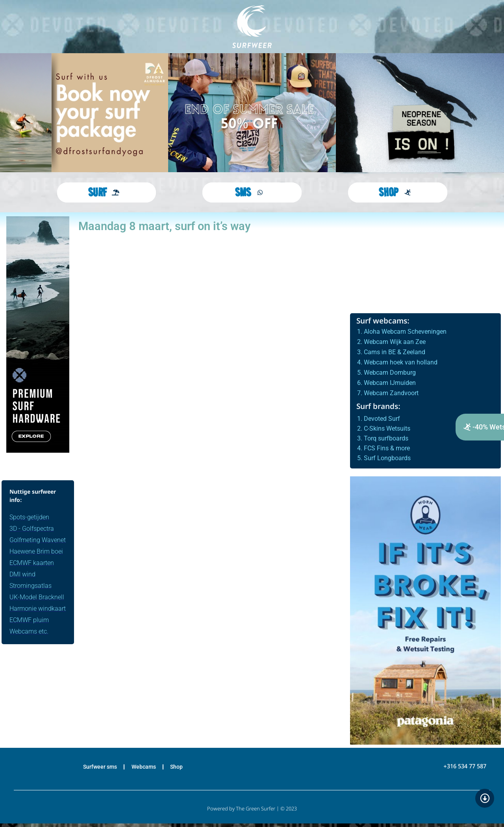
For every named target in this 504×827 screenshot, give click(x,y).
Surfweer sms (93, 769)
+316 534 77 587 (465, 769)
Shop (184, 769)
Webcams (145, 769)
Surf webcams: (383, 322)
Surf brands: (378, 407)
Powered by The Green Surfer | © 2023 (252, 813)
